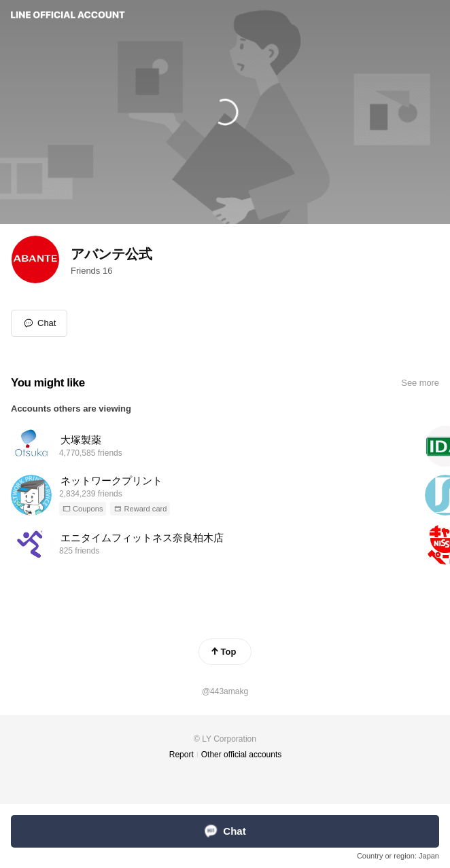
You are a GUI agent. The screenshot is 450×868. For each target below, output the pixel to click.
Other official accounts (242, 755)
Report (181, 755)
